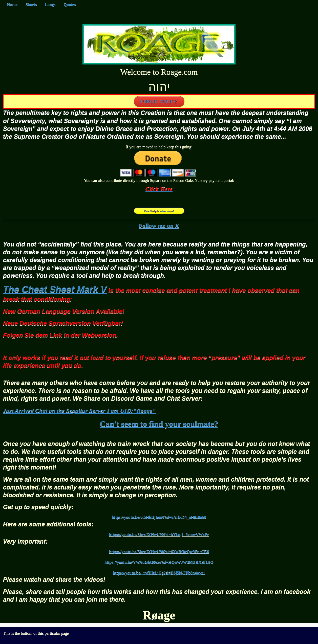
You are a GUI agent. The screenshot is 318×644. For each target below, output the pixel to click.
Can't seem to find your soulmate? (159, 424)
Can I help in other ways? (159, 211)
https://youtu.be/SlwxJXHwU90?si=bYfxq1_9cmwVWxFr (159, 534)
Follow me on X (159, 226)
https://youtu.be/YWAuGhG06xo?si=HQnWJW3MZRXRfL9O (159, 562)
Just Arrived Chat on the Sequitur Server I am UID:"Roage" (79, 411)
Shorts (31, 4)
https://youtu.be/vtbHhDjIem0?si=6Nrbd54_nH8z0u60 (159, 517)
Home (12, 4)
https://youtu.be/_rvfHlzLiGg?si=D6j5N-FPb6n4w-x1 (159, 573)
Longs (50, 4)
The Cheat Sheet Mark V (55, 289)
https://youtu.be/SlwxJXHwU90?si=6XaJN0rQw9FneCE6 (159, 552)
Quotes (70, 4)
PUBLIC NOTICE (159, 102)
